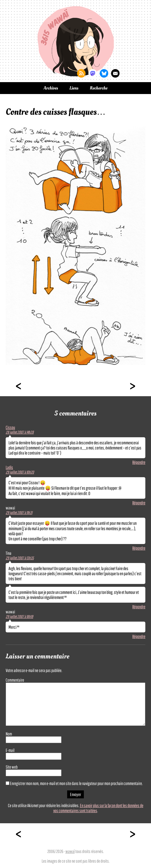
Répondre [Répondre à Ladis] (139, 503)
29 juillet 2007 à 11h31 (19, 513)
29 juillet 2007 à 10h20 (20, 472)
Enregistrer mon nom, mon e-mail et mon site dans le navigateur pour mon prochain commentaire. (76, 783)
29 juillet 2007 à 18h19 (19, 617)
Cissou (10, 427)
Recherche (99, 88)
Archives (51, 88)
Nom (9, 734)
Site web (12, 767)
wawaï (70, 851)
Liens (74, 88)
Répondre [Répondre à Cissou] (139, 462)
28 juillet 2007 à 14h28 (20, 432)
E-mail (10, 750)
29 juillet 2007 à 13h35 (20, 558)
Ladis (9, 467)
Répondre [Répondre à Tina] (139, 607)
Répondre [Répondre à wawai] (139, 548)
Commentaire (15, 680)
